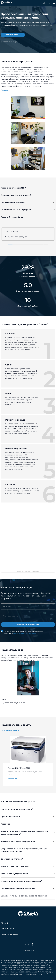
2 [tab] (14, 246)
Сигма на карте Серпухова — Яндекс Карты (28, 571)
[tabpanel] (28, 22)
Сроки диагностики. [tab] (10, 817)
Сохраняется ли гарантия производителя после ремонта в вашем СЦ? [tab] (24, 850)
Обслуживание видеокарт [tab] (13, 202)
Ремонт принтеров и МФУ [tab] (13, 188)
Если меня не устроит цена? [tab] (14, 874)
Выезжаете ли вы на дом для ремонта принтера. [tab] (24, 896)
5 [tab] (29, 246)
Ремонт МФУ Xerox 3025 (19, 768)
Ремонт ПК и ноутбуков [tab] (12, 217)
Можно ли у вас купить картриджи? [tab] (18, 841)
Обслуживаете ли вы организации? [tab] (18, 888)
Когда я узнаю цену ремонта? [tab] (15, 866)
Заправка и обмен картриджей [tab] (16, 195)
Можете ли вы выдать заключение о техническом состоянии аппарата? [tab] (25, 833)
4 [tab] (24, 246)
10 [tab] (29, 248)
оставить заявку (13, 35)
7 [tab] (40, 246)
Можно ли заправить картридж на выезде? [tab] (22, 881)
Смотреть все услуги (10, 42)
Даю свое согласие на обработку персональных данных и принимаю (24, 632)
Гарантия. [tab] (6, 824)
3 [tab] (19, 246)
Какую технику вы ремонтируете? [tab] (17, 809)
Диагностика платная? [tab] (12, 859)
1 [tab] (9, 246)
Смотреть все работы (10, 730)
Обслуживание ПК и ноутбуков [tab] (16, 210)
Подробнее (6, 90)
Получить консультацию (28, 624)
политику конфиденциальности (24, 634)
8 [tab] (45, 246)
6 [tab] (34, 246)
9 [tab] (24, 248)
